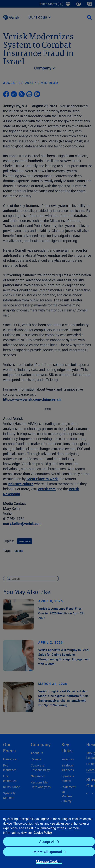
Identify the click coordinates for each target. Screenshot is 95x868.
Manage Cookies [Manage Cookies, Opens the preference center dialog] (49, 861)
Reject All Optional (47, 852)
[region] (47, 839)
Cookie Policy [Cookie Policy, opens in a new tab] (43, 833)
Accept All (47, 842)
